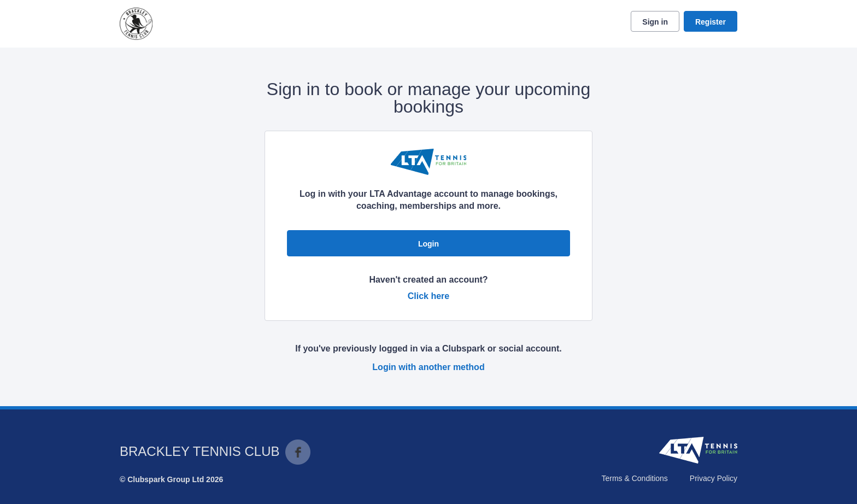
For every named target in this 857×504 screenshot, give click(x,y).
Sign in (655, 22)
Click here (428, 296)
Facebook (298, 452)
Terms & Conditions (634, 478)
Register (711, 22)
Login (428, 244)
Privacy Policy (714, 478)
